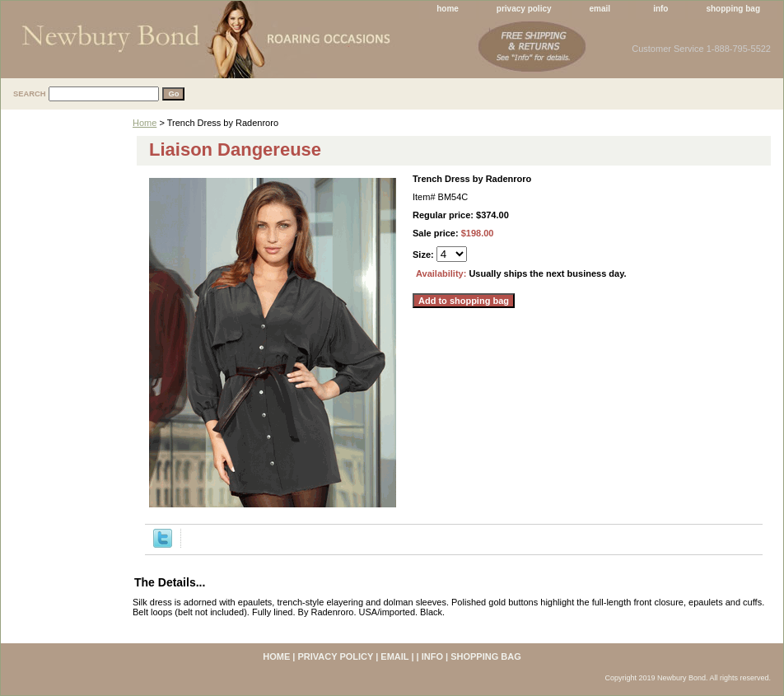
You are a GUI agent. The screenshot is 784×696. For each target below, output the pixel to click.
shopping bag (733, 9)
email (600, 9)
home (448, 9)
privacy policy (524, 9)
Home (145, 123)
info (660, 9)
